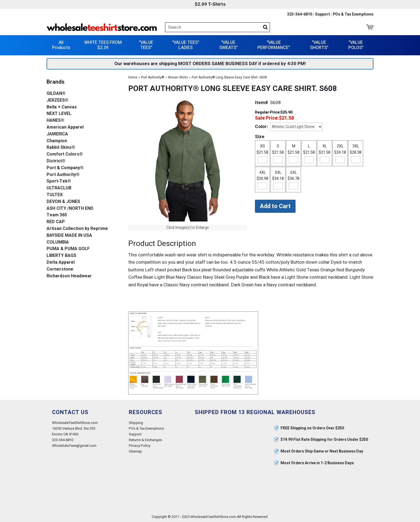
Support (322, 14)
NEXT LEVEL (59, 114)
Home (133, 77)
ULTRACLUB (59, 188)
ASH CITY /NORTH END (70, 208)
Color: (261, 126)
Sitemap (135, 451)
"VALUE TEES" (146, 45)
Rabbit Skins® (61, 148)
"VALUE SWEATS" (228, 45)
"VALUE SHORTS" (319, 45)
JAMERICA (57, 134)
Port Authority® (153, 77)
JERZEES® (57, 100)
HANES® (55, 120)
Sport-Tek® (59, 181)
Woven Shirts (178, 77)
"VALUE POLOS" (356, 45)
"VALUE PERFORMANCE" (274, 45)
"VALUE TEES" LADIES (186, 45)
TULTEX (55, 195)
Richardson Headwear (69, 276)
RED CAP (56, 222)
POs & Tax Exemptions (353, 14)
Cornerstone (60, 269)
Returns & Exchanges (145, 440)
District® (56, 161)
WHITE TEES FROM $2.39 (103, 45)
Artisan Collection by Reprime (77, 228)
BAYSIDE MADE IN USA (69, 235)
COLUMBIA (58, 242)
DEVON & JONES (63, 201)
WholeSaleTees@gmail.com (74, 445)
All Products (61, 45)
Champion (57, 141)
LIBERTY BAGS (61, 255)
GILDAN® (56, 93)
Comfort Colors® (65, 154)
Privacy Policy (140, 445)
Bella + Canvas (62, 107)
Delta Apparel (61, 262)
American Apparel (65, 127)
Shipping (136, 422)
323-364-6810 (300, 14)
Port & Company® (65, 168)
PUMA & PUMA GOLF (68, 249)
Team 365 (57, 215)
